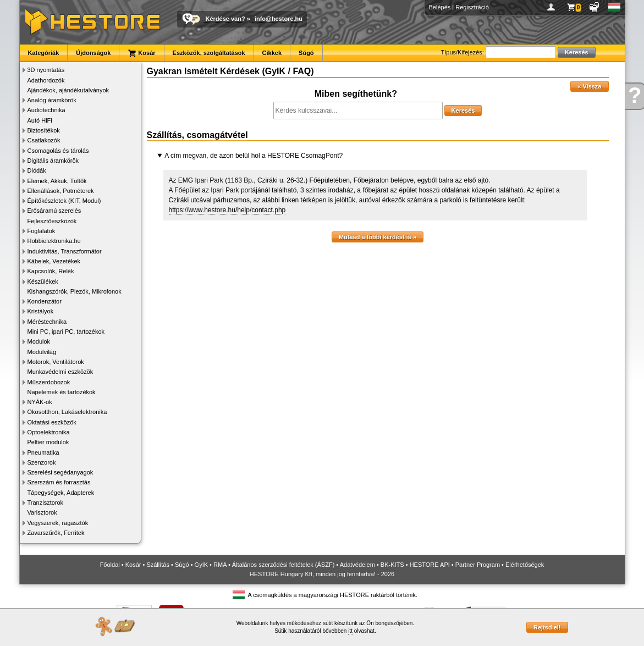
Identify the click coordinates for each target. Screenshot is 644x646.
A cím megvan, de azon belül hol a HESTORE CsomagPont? (254, 156)
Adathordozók (46, 80)
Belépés (440, 7)
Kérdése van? (225, 19)
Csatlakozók (44, 140)
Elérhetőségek (525, 565)
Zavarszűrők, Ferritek (56, 533)
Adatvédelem (357, 565)
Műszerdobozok (49, 382)
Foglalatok (42, 231)
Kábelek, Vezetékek (54, 261)
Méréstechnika (47, 322)
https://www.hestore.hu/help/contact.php (227, 210)
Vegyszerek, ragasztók (58, 523)
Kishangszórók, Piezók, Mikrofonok (75, 291)
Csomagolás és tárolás (58, 151)
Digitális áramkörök (53, 161)
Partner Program (478, 565)
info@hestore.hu (279, 19)
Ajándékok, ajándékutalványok (68, 90)
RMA (220, 565)
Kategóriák (44, 53)
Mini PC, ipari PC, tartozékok (66, 332)
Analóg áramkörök (52, 100)
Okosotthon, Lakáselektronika (67, 412)
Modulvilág (42, 352)
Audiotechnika (46, 110)
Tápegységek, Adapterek (61, 493)
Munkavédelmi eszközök (60, 372)
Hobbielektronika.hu (54, 241)
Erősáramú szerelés (54, 211)
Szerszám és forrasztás (59, 482)
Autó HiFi (40, 120)
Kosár (141, 53)
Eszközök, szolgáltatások (209, 53)
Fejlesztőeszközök (52, 221)
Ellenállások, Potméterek (61, 191)
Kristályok (41, 311)
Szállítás (158, 565)
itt (350, 631)
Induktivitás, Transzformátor (65, 251)
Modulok (39, 341)
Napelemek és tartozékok (62, 392)
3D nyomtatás (46, 70)
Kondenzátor (45, 301)
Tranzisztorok (46, 503)
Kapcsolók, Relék (51, 271)
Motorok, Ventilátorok (56, 362)
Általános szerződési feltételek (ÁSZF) (283, 565)
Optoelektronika (49, 432)
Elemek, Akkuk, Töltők (57, 181)
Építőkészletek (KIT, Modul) (64, 201)
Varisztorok (42, 512)
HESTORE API (430, 565)
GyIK (201, 565)
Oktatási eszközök (52, 422)
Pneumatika (43, 452)
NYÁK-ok (40, 402)
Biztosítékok (44, 130)
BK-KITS (392, 565)
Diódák (37, 170)
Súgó (306, 53)
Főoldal (110, 565)
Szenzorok (42, 462)
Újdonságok (93, 53)
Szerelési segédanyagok (60, 472)
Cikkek (272, 53)
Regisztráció (472, 7)
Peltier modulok (48, 442)
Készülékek (43, 281)
